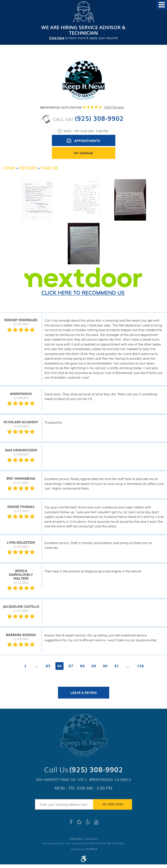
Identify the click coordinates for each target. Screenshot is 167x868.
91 (117, 666)
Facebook (71, 824)
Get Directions (113, 804)
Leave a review (84, 693)
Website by (84, 849)
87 (71, 666)
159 (140, 666)
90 (105, 666)
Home (9, 168)
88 (82, 666)
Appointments (87, 141)
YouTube (96, 824)
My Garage (83, 153)
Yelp (88, 824)
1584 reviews (114, 107)
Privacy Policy (91, 839)
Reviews (28, 168)
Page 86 (49, 168)
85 (48, 666)
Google (79, 824)
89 (94, 666)
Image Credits (76, 839)
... (37, 666)
